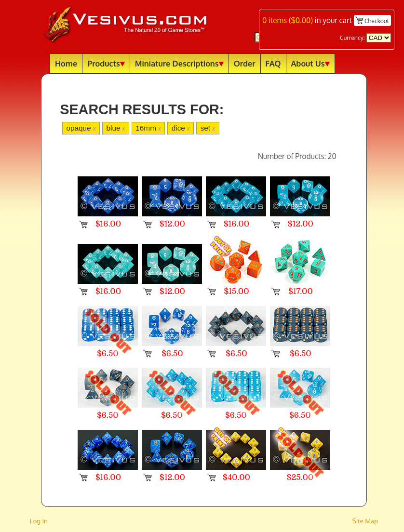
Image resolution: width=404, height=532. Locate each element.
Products (106, 63)
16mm (148, 128)
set (208, 128)
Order (245, 63)
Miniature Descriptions (179, 63)
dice (181, 128)
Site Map (365, 521)
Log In (39, 521)
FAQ (273, 63)
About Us (310, 63)
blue (115, 128)
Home (66, 63)
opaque (81, 128)
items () (288, 20)
